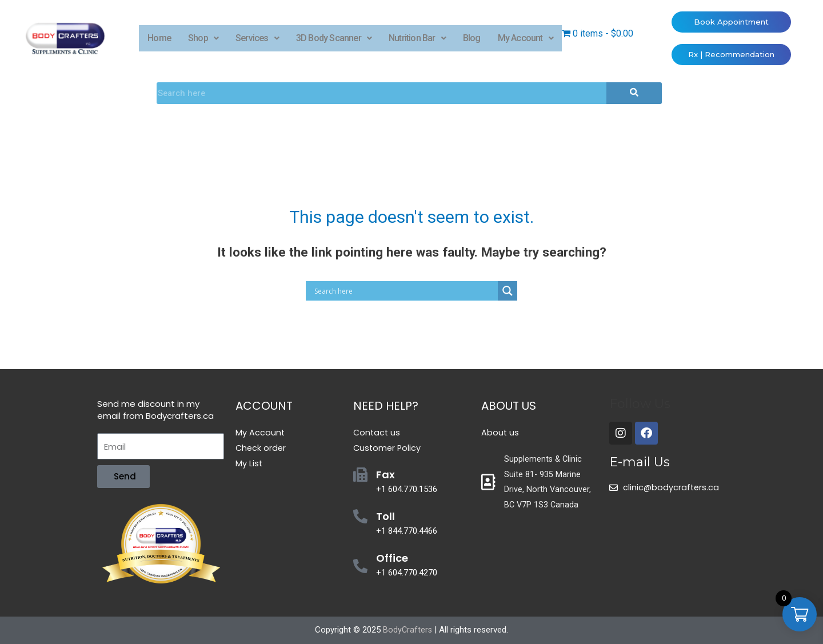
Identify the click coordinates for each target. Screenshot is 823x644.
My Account (526, 38)
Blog (472, 38)
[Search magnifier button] (508, 291)
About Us (509, 406)
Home (159, 38)
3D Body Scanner (334, 38)
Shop (203, 38)
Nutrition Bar (417, 38)
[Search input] (405, 291)
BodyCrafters (407, 630)
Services (257, 38)
